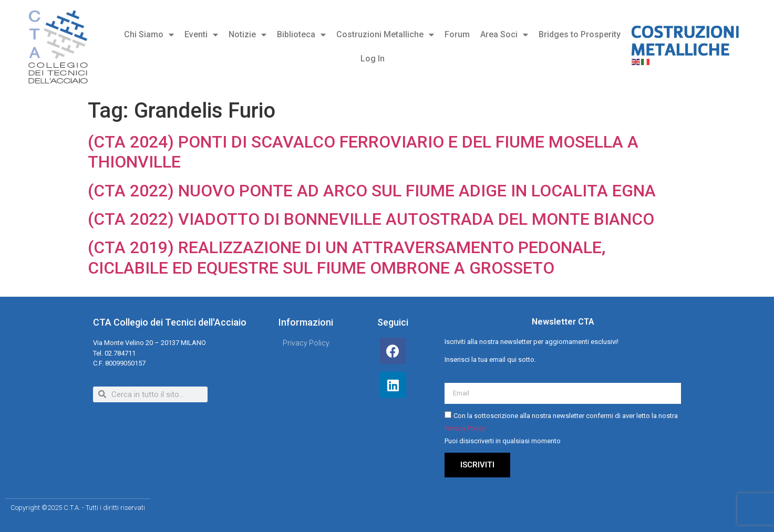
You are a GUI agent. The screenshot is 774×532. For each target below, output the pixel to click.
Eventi (201, 35)
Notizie (247, 35)
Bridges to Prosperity (580, 34)
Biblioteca (301, 35)
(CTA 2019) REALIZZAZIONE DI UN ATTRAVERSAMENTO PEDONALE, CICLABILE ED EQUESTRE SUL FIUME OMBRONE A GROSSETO (347, 257)
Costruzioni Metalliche (385, 35)
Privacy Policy (465, 428)
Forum (457, 34)
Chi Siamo (149, 35)
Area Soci (504, 35)
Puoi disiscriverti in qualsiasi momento (503, 441)
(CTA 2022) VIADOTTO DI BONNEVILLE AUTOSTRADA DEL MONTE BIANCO (371, 219)
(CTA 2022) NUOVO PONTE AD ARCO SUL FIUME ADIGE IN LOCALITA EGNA (372, 191)
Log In (373, 59)
